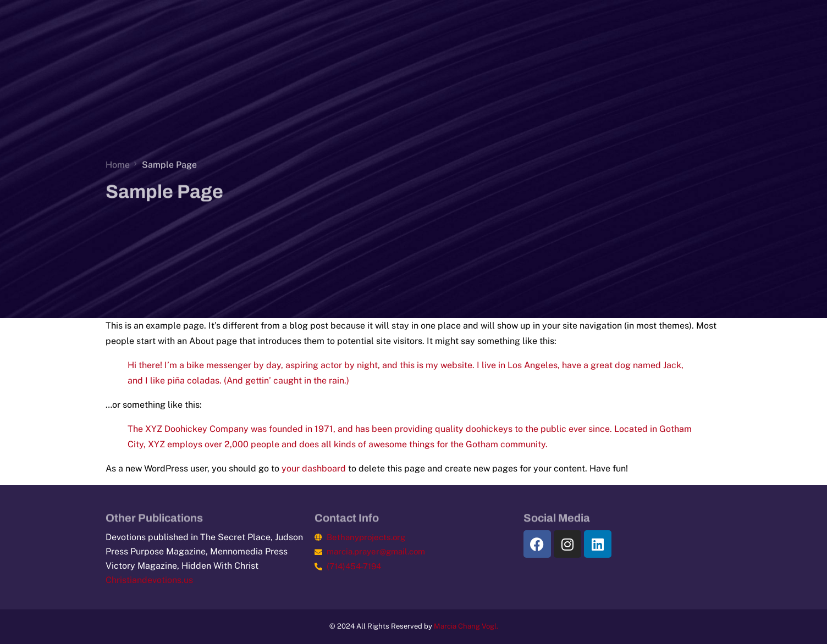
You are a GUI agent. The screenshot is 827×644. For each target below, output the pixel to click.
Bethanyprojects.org (366, 537)
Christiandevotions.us (149, 580)
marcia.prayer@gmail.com (376, 551)
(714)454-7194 (354, 566)
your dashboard (314, 468)
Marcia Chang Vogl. (466, 626)
